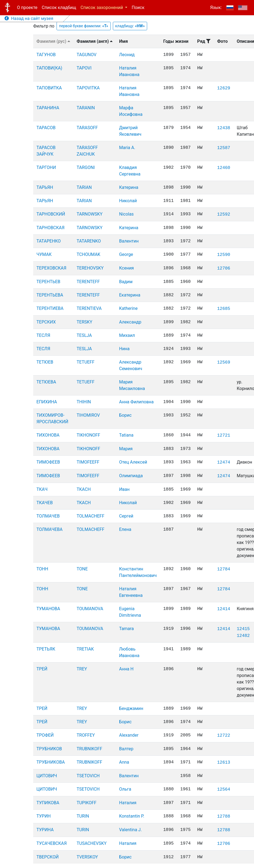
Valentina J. (130, 830)
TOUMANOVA (90, 609)
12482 (243, 636)
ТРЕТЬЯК (46, 649)
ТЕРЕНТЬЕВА (50, 295)
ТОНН (42, 569)
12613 (224, 763)
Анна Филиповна (136, 402)
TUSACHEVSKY (92, 843)
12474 (224, 462)
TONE (82, 569)
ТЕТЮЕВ (45, 362)
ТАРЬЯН (45, 187)
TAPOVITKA (88, 88)
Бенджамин (131, 708)
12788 (224, 816)
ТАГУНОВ (46, 55)
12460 (224, 168)
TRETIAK (85, 649)
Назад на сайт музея (29, 18)
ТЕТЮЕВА (46, 382)
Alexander (129, 735)
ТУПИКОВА (48, 803)
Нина (124, 349)
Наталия (128, 803)
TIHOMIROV (88, 415)
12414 (224, 609)
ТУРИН (44, 816)
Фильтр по (44, 26)
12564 (224, 790)
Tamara (126, 629)
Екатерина (130, 295)
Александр (130, 322)
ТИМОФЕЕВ (48, 462)
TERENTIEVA (89, 308)
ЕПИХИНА (47, 402)
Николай (128, 201)
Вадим (126, 282)
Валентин (129, 241)
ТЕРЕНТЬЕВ (48, 282)
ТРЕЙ (42, 669)
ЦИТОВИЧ (47, 776)
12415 (243, 629)
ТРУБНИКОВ (49, 749)
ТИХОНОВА (48, 435)
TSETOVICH (88, 776)
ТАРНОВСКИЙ (51, 214)
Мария (126, 449)
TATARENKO (89, 241)
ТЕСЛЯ (43, 335)
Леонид (127, 55)
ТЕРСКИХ (46, 322)
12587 (224, 148)
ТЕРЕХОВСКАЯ (51, 268)
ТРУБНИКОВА (51, 762)
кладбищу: (130, 26)
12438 (224, 128)
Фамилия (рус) (53, 41)
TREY (82, 669)
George (126, 254)
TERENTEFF (88, 282)
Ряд (204, 41)
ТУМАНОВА (48, 609)
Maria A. (127, 148)
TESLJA (84, 335)
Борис (125, 415)
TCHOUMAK (89, 254)
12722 (224, 736)
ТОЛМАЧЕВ (48, 516)
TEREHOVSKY (90, 268)
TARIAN (84, 187)
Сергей (126, 516)
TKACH (84, 489)
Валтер (126, 749)
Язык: (216, 7)
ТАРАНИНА (48, 108)
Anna (124, 762)
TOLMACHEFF (91, 516)
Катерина (129, 187)
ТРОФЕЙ (45, 735)
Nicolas (126, 214)
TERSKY (85, 322)
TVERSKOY (87, 857)
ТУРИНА (45, 830)
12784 (224, 569)
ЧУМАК (44, 254)
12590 (224, 255)
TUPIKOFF (87, 803)
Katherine (128, 308)
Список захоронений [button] (102, 7)
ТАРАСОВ (46, 128)
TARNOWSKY (90, 214)
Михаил (127, 335)
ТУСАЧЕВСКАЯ (52, 843)
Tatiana (126, 435)
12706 (224, 268)
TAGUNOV (87, 55)
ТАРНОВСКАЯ (50, 228)
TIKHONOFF (88, 435)
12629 (224, 88)
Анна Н (126, 669)
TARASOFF (87, 128)
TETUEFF (86, 362)
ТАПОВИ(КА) (49, 68)
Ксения (126, 268)
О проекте (27, 7)
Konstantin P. (132, 816)
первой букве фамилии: (84, 26)
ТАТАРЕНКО (49, 241)
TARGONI (86, 167)
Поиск (138, 7)
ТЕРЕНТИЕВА (50, 308)
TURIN (83, 816)
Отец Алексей (133, 462)
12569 (224, 362)
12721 (224, 435)
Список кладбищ (59, 7)
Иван (124, 489)
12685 (224, 309)
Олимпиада (131, 476)
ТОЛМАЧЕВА (49, 529)
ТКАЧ (42, 489)
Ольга (125, 789)
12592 (224, 214)
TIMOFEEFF (88, 462)
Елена (125, 529)
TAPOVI (84, 68)
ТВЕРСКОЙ (48, 857)
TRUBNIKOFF (89, 749)
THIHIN (84, 402)
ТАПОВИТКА (49, 88)
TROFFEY (86, 735)
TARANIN (86, 108)
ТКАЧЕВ (45, 503)
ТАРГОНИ (46, 167)
